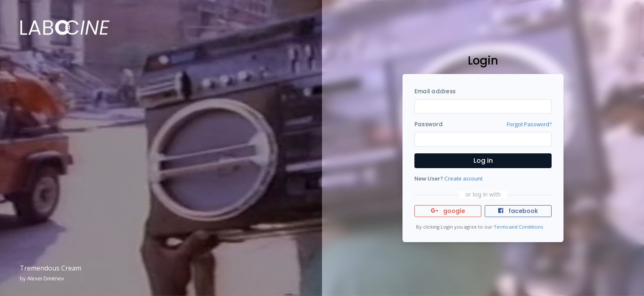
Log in (483, 161)
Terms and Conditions (518, 227)
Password (429, 124)
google (448, 211)
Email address (435, 91)
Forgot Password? (529, 124)
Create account (463, 178)
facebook (518, 211)
